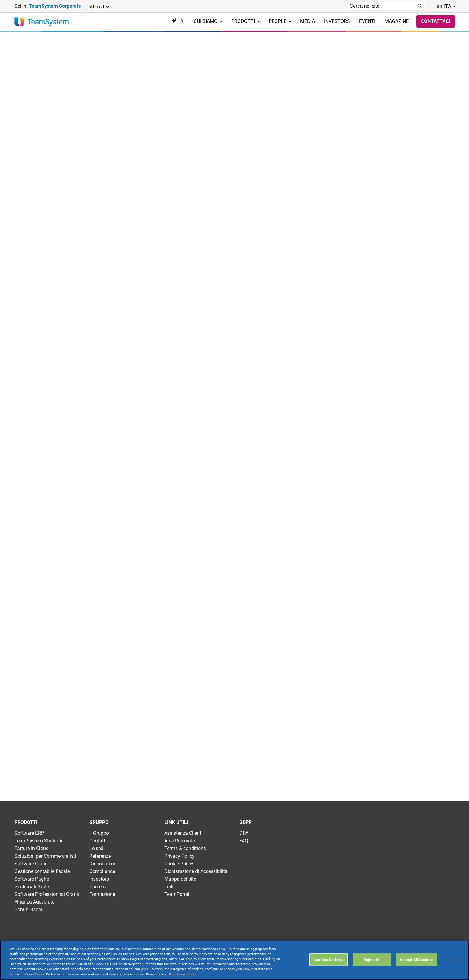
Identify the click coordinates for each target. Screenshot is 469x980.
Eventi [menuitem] (367, 21)
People (280, 21)
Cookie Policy (179, 864)
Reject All (372, 959)
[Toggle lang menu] (446, 6)
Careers (97, 887)
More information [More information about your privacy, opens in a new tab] (182, 974)
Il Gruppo (99, 833)
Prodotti (246, 21)
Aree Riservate (180, 841)
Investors (99, 879)
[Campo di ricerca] (380, 6)
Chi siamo (208, 21)
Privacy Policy (179, 856)
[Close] (459, 960)
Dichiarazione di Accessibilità (196, 871)
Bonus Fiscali (29, 910)
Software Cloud (31, 864)
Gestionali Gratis (32, 887)
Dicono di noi (104, 864)
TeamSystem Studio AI (39, 841)
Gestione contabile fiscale (42, 871)
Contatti (98, 841)
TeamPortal (177, 894)
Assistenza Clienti (183, 833)
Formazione (102, 894)
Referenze (100, 856)
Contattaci (436, 21)
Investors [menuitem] (337, 21)
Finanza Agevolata (35, 902)
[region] (234, 960)
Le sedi (97, 848)
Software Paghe (32, 879)
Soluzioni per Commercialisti (45, 856)
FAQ (244, 841)
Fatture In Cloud (32, 848)
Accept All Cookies (417, 959)
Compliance (102, 871)
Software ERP (29, 833)
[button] (97, 6)
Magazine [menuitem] (397, 21)
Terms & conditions (185, 848)
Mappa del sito (180, 879)
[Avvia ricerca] (420, 6)
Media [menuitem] (307, 21)
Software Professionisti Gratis (47, 894)
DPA (244, 833)
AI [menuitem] (178, 21)
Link (169, 887)
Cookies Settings (328, 959)
